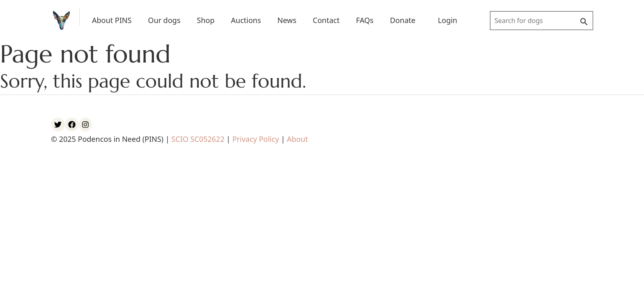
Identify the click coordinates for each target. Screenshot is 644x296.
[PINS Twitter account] (58, 125)
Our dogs (164, 20)
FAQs (365, 20)
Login (447, 20)
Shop (206, 20)
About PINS (112, 20)
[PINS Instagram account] (85, 125)
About (298, 139)
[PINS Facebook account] (72, 125)
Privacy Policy (256, 139)
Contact (326, 20)
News (287, 20)
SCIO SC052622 (198, 139)
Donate (402, 20)
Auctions (246, 20)
